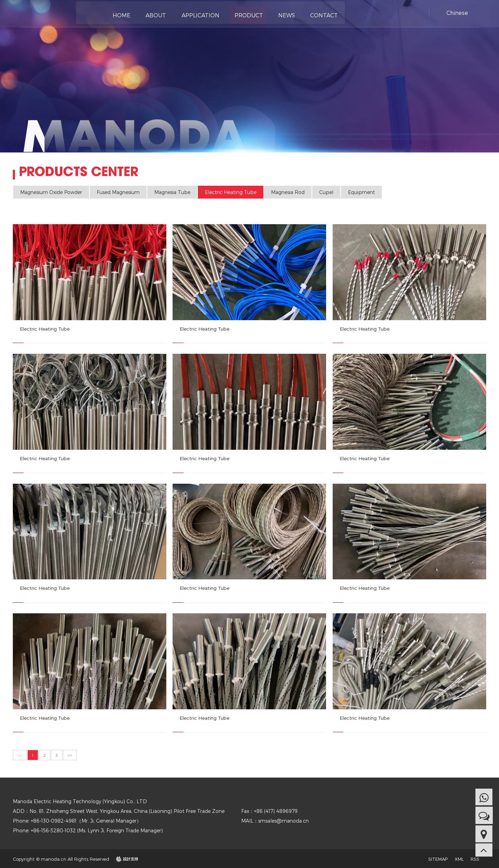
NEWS (280, 14)
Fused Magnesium (118, 192)
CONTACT (316, 14)
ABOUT (154, 14)
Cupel (326, 192)
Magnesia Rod (288, 192)
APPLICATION (197, 14)
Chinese (457, 13)
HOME (121, 14)
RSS (475, 858)
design (123, 858)
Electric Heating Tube (231, 192)
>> (70, 754)
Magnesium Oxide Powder (51, 192)
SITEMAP (438, 858)
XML (459, 858)
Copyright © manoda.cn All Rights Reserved (61, 858)
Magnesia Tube (172, 192)
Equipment (361, 192)
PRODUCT (244, 14)
